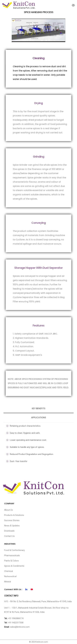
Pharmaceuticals (12, 555)
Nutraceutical (10, 576)
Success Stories (12, 520)
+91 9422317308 (16, 623)
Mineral (8, 582)
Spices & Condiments (14, 566)
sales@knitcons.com (20, 627)
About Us (9, 510)
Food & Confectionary (14, 550)
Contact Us (9, 536)
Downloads (9, 531)
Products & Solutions (14, 515)
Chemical (9, 571)
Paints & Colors (11, 561)
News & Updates (12, 526)
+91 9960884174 (16, 618)
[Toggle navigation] (73, 5)
